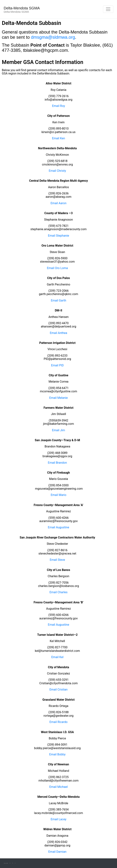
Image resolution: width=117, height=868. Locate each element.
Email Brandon (57, 463)
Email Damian (57, 852)
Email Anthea (58, 333)
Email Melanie (58, 398)
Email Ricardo (58, 722)
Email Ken (59, 138)
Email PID (57, 365)
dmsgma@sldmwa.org (53, 37)
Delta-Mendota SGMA (22, 8)
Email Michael (58, 787)
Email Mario (59, 495)
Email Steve (57, 560)
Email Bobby (57, 754)
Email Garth (58, 300)
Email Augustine (58, 527)
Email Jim (58, 430)
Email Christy (57, 171)
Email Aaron (58, 203)
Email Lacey (58, 819)
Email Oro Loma (57, 268)
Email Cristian (58, 690)
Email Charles (58, 592)
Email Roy (58, 106)
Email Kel (57, 657)
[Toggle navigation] (108, 9)
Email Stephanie (59, 236)
